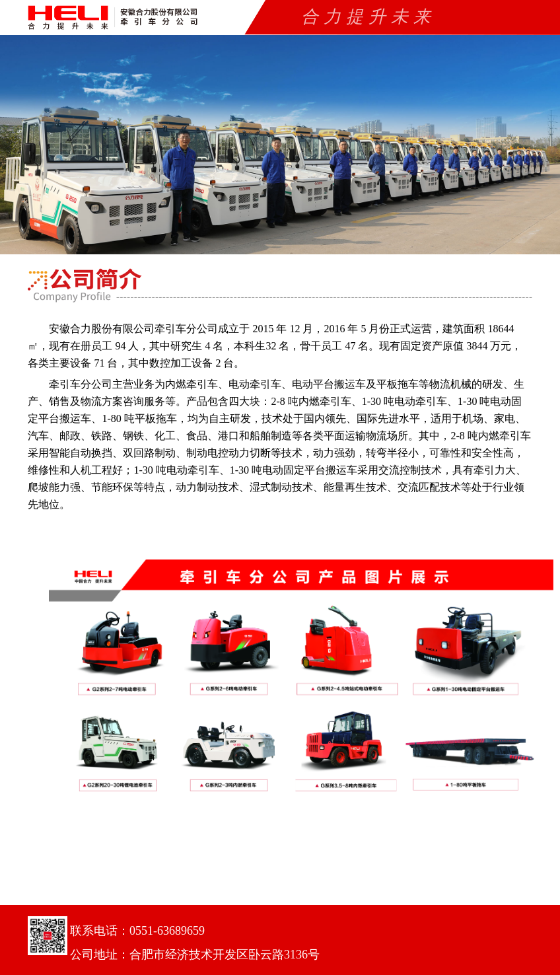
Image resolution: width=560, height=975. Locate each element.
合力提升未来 (368, 17)
